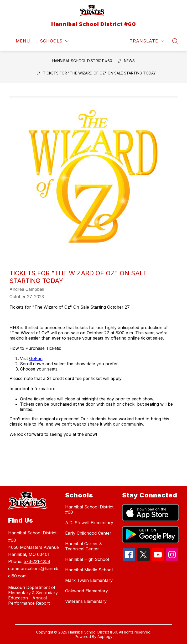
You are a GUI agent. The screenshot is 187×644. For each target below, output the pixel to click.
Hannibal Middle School (89, 570)
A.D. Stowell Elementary (89, 523)
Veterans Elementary (86, 601)
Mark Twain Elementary (89, 580)
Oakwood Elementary (87, 591)
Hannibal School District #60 (82, 61)
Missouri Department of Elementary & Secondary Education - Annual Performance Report (33, 595)
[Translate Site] (147, 41)
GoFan (36, 358)
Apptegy (105, 637)
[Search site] (175, 41)
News (129, 61)
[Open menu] (19, 41)
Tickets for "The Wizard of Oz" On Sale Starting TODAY (99, 73)
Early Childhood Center (88, 533)
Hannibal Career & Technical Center (84, 546)
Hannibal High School (87, 559)
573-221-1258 (37, 561)
